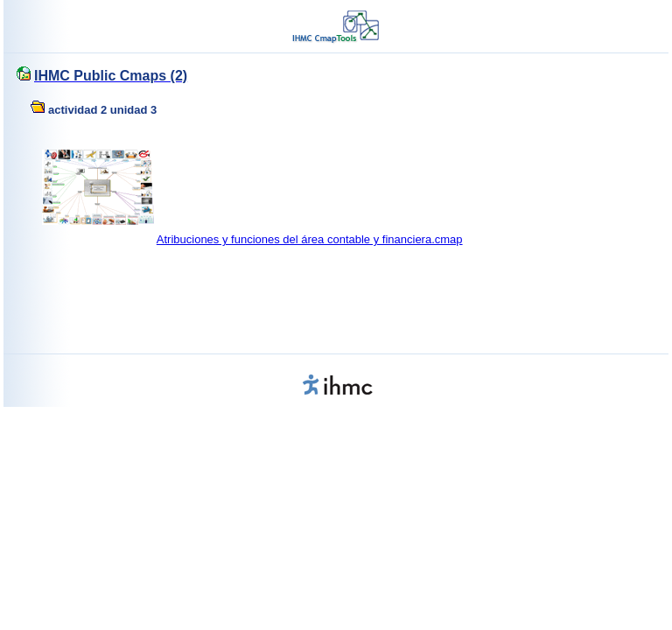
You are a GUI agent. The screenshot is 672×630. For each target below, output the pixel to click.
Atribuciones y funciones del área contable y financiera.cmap (310, 239)
